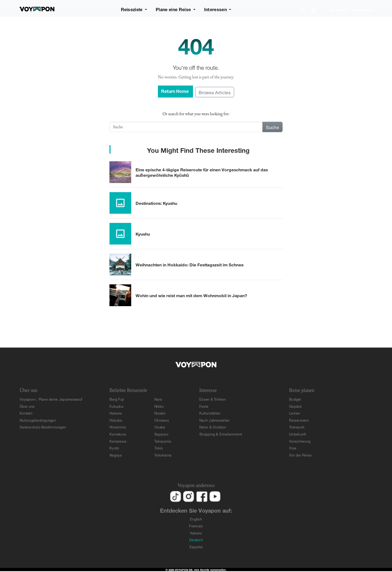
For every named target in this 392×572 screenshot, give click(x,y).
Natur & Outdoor (213, 427)
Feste (204, 406)
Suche (272, 127)
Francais (196, 526)
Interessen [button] (216, 9)
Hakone (116, 413)
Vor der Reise (300, 455)
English (196, 519)
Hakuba (116, 420)
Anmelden (339, 10)
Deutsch (196, 539)
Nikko (159, 406)
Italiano (196, 533)
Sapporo (161, 434)
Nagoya (116, 455)
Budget (295, 399)
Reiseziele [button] (132, 9)
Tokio (159, 448)
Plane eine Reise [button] (174, 9)
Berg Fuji (117, 399)
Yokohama (163, 455)
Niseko (160, 413)
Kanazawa (118, 441)
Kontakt (26, 413)
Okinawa (162, 420)
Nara (158, 399)
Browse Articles (215, 92)
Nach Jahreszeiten (214, 420)
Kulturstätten (210, 413)
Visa (293, 448)
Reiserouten (299, 420)
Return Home (175, 91)
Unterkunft (298, 434)
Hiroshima (118, 427)
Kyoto (114, 448)
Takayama (163, 441)
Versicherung (300, 441)
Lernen (295, 413)
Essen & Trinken (212, 399)
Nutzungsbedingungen (38, 420)
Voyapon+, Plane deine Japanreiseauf (51, 399)
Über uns (27, 406)
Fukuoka (116, 406)
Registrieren (362, 10)
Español (196, 547)
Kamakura (118, 434)
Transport (297, 427)
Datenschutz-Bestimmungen (43, 427)
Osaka (160, 427)
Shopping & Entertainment (221, 434)
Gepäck (296, 406)
